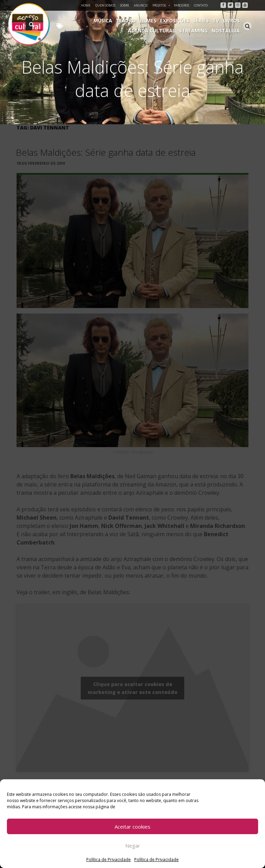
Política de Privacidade (109, 860)
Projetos (162, 5)
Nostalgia (226, 31)
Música (105, 21)
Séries (202, 21)
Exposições (176, 21)
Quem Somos (105, 5)
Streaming (194, 31)
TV (217, 21)
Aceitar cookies (132, 827)
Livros (232, 21)
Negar (133, 846)
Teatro (128, 21)
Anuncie (141, 5)
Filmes (150, 21)
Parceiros (181, 5)
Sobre (125, 5)
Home (86, 5)
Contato (201, 5)
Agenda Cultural (153, 31)
